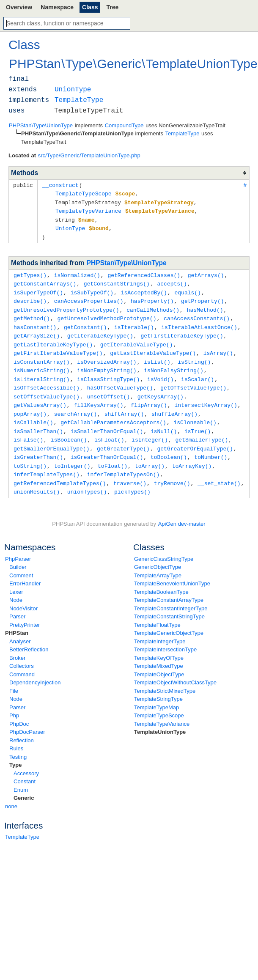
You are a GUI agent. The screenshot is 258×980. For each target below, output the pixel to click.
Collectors (22, 652)
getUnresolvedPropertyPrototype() (66, 305)
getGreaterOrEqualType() (195, 437)
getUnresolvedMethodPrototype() (107, 313)
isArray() (218, 346)
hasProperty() (152, 296)
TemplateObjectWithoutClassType (175, 668)
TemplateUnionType (160, 718)
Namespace (57, 7)
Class (90, 7)
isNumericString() (42, 362)
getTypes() (30, 272)
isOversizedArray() (107, 354)
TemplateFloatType (157, 611)
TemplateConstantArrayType (169, 586)
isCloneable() (195, 412)
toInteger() (72, 453)
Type (15, 751)
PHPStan (17, 619)
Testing (18, 743)
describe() (30, 296)
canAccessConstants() (197, 313)
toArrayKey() (192, 453)
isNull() (164, 420)
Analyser (20, 627)
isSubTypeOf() (92, 288)
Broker (17, 644)
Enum (21, 776)
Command (22, 660)
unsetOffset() (108, 387)
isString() (194, 354)
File (14, 677)
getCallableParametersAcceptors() (113, 412)
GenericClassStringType (164, 545)
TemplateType (22, 823)
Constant (25, 767)
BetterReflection (29, 635)
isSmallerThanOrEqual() (107, 420)
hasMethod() (205, 305)
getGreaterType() (123, 437)
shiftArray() (124, 404)
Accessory (26, 759)
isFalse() (28, 428)
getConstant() (85, 321)
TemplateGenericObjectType (169, 619)
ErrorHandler (25, 570)
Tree (112, 7)
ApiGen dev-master (182, 510)
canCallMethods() (153, 305)
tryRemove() (172, 470)
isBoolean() (69, 428)
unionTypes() (87, 478)
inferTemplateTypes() (47, 461)
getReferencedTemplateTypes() (60, 470)
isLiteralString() (42, 371)
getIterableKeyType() (100, 329)
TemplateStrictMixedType (165, 677)
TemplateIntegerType (160, 627)
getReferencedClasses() (144, 272)
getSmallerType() (202, 428)
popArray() (30, 404)
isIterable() (134, 321)
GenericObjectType (158, 553)
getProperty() (202, 296)
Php (14, 701)
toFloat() (113, 453)
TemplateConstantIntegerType (171, 594)
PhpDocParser (27, 718)
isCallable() (33, 412)
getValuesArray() (40, 395)
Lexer (16, 578)
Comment (21, 561)
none (11, 792)
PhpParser (18, 545)
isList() (157, 354)
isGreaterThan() (38, 445)
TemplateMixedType (159, 652)
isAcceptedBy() (144, 288)
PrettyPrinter (25, 611)
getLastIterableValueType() (153, 346)
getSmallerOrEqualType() (51, 437)
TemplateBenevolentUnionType (172, 570)
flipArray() (149, 395)
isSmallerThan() (38, 420)
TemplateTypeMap (156, 693)
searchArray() (75, 404)
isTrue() (198, 420)
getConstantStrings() (117, 280)
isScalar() (198, 371)
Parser (17, 603)
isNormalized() (77, 272)
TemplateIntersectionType (165, 635)
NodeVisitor (23, 594)
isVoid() (160, 371)
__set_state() (219, 470)
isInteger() (150, 428)
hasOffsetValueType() (120, 379)
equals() (187, 288)
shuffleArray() (174, 404)
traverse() (130, 470)
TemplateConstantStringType (169, 603)
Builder (18, 553)
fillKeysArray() (98, 395)
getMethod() (32, 313)
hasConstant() (35, 321)
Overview (19, 7)
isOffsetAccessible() (47, 379)
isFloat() (109, 428)
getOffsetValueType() (193, 379)
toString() (30, 453)
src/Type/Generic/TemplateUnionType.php (89, 155)
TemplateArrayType (158, 561)
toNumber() (211, 445)
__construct (60, 185)
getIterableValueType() (137, 338)
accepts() (172, 280)
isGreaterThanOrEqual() (107, 445)
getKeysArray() (161, 387)
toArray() (150, 453)
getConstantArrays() (45, 280)
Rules (16, 734)
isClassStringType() (108, 371)
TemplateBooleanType (161, 578)
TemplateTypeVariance (162, 710)
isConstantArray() (42, 354)
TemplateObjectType (159, 660)
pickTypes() (132, 478)
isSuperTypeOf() (38, 288)
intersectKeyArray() (206, 395)
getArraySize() (37, 329)
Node (16, 586)
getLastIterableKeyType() (53, 338)
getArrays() (206, 272)
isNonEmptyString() (107, 362)
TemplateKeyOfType (159, 644)
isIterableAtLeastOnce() (199, 321)
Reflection (22, 726)
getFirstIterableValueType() (58, 346)
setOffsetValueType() (47, 387)
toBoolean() (169, 445)
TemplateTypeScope (159, 701)
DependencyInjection (35, 668)
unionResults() (37, 478)
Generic (24, 784)
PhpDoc (19, 710)
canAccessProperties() (89, 296)
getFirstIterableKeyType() (182, 329)
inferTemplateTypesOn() (124, 461)
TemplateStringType (158, 685)
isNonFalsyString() (173, 362)
